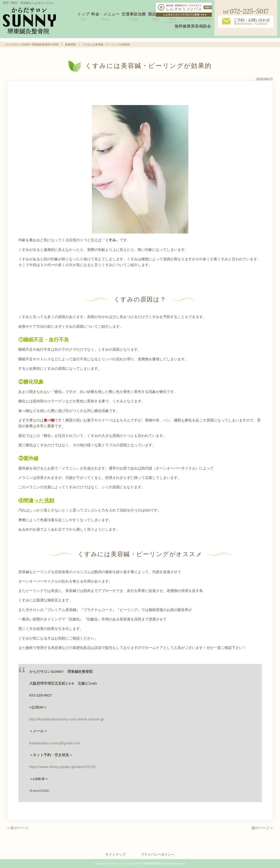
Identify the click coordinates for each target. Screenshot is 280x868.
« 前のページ (18, 828)
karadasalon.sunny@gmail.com (55, 743)
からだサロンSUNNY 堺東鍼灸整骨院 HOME (32, 44)
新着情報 (70, 44)
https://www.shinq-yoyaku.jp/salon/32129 (62, 767)
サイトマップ (116, 854)
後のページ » (262, 828)
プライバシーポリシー (158, 854)
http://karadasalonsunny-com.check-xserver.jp (66, 719)
